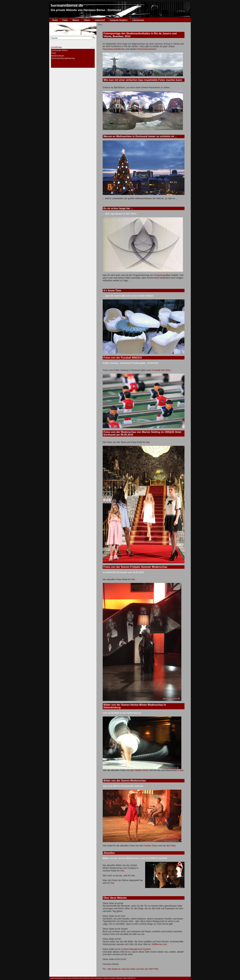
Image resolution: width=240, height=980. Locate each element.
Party (181, 770)
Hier (122, 871)
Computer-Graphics (119, 20)
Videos (87, 20)
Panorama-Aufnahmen (114, 49)
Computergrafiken (162, 275)
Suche (106, 978)
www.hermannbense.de (58, 978)
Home (55, 20)
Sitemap (119, 978)
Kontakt (112, 978)
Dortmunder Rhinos (59, 50)
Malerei (76, 20)
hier (148, 442)
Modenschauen (58, 56)
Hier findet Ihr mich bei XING (121, 969)
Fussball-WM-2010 (161, 370)
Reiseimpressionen (147, 49)
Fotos (65, 20)
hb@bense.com (159, 944)
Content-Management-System (136, 949)
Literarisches (138, 20)
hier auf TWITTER (149, 969)
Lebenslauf (100, 20)
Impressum (99, 978)
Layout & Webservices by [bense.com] (80, 978)
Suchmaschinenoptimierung (63, 58)
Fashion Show (141, 770)
